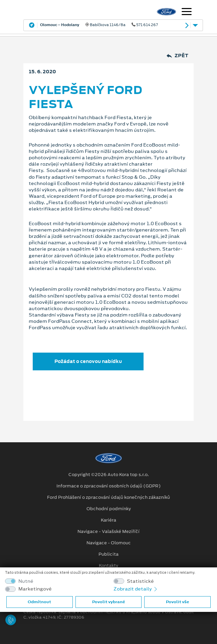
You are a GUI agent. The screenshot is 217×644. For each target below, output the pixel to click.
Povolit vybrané (108, 602)
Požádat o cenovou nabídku (88, 361)
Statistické (140, 581)
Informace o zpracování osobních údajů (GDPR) (109, 486)
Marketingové (35, 589)
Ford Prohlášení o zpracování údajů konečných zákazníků (108, 497)
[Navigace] (187, 12)
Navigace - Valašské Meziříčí (108, 532)
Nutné (26, 581)
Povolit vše (177, 602)
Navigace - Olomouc (109, 543)
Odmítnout (39, 602)
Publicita (108, 554)
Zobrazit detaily (136, 589)
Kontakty (108, 566)
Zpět (177, 56)
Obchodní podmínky (109, 509)
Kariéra (108, 520)
